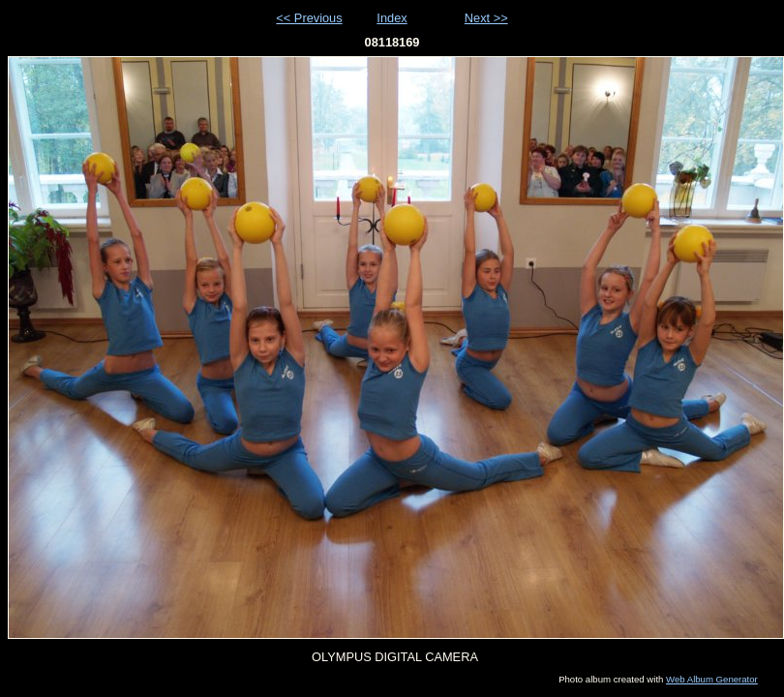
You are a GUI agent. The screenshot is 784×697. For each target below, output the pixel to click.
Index (392, 18)
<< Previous (309, 18)
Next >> (486, 18)
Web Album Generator (712, 679)
